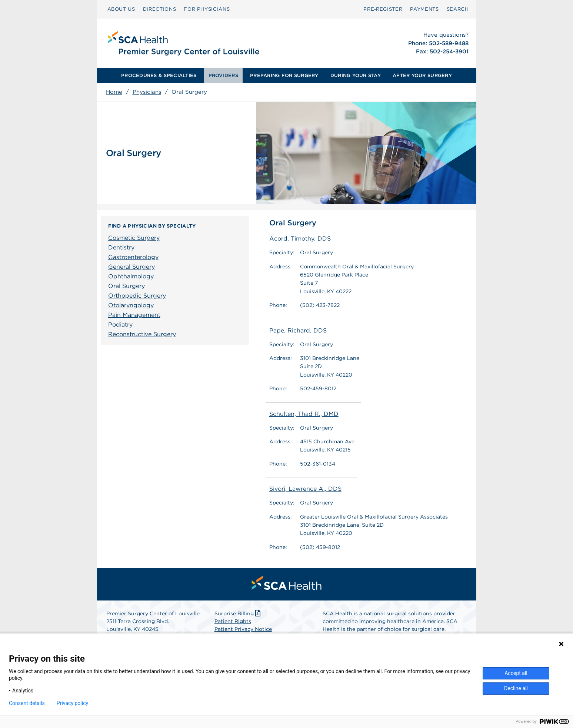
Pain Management (134, 315)
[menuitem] (121, 9)
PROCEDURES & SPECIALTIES (159, 75)
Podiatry (120, 325)
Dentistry (121, 247)
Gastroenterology (133, 257)
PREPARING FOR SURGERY (284, 75)
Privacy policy (72, 703)
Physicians (147, 92)
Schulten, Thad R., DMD (304, 414)
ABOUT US (121, 9)
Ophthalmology (131, 276)
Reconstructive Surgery (142, 334)
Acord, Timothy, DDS (300, 239)
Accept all (516, 673)
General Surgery (131, 267)
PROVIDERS (223, 75)
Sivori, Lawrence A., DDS (305, 489)
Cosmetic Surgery (134, 238)
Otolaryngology (131, 305)
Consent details (27, 703)
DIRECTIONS (160, 9)
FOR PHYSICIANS (207, 9)
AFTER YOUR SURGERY (422, 75)
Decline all (516, 688)
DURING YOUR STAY (356, 75)
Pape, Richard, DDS (298, 330)
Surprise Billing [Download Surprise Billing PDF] (238, 613)
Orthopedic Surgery (137, 296)
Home (114, 92)
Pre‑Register (383, 9)
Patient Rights (233, 621)
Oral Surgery (126, 286)
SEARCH (458, 9)
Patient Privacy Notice (243, 629)
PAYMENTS (424, 9)
